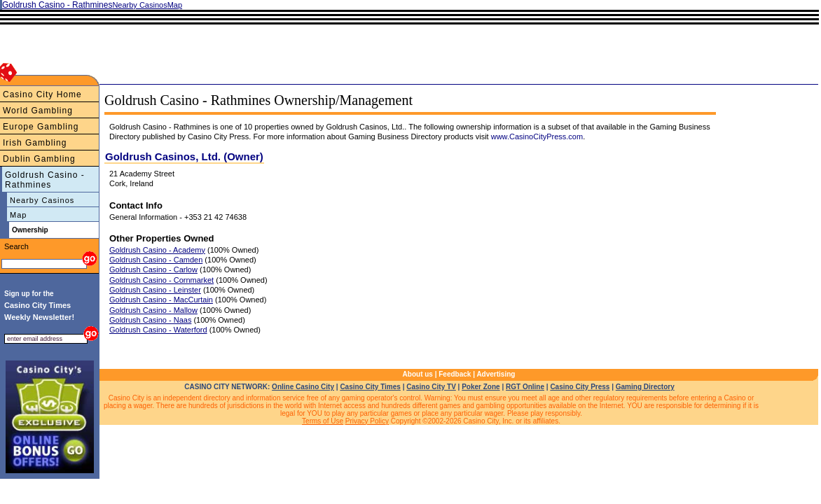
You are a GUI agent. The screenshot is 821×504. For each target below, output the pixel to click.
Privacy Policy (367, 421)
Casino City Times (370, 387)
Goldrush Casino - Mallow (153, 310)
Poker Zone (481, 387)
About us (418, 374)
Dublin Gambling (39, 159)
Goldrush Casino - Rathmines (45, 180)
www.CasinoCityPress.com (537, 136)
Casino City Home (42, 94)
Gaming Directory (645, 387)
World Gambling (38, 111)
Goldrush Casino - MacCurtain (161, 300)
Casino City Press (580, 387)
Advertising (496, 374)
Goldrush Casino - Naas (150, 320)
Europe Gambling (41, 127)
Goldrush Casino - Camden (156, 260)
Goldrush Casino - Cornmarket (161, 280)
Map (18, 215)
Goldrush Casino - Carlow (153, 269)
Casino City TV (431, 387)
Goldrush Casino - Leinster (155, 290)
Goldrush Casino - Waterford (158, 330)
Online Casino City (303, 387)
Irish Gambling (35, 143)
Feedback (455, 374)
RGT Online (525, 387)
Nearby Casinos (42, 200)
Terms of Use (323, 421)
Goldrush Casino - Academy (157, 250)
